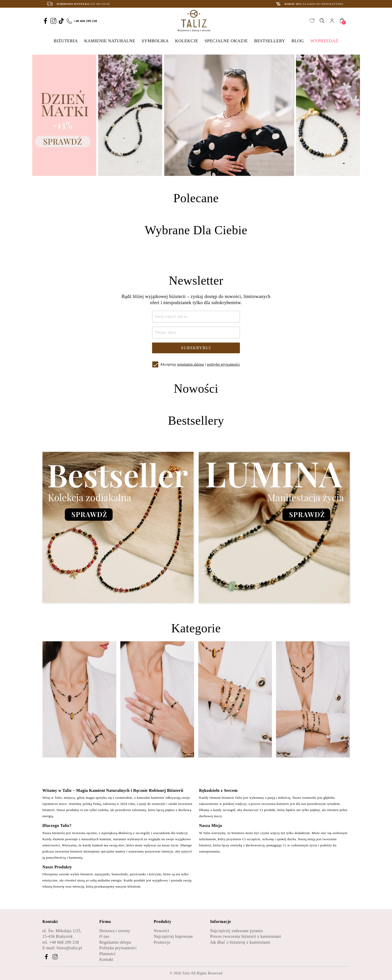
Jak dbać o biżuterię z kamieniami (240, 942)
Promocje (162, 942)
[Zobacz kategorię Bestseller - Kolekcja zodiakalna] (118, 528)
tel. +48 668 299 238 (61, 942)
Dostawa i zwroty (115, 931)
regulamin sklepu (191, 364)
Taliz (186, 973)
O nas (104, 936)
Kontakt (106, 959)
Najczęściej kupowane (173, 936)
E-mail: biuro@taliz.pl (62, 948)
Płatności (107, 954)
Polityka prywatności (118, 948)
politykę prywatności (224, 364)
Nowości (161, 931)
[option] (196, 115)
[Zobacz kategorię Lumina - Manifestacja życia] (274, 528)
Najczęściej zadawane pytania (237, 931)
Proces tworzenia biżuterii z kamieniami (246, 936)
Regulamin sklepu (115, 942)
